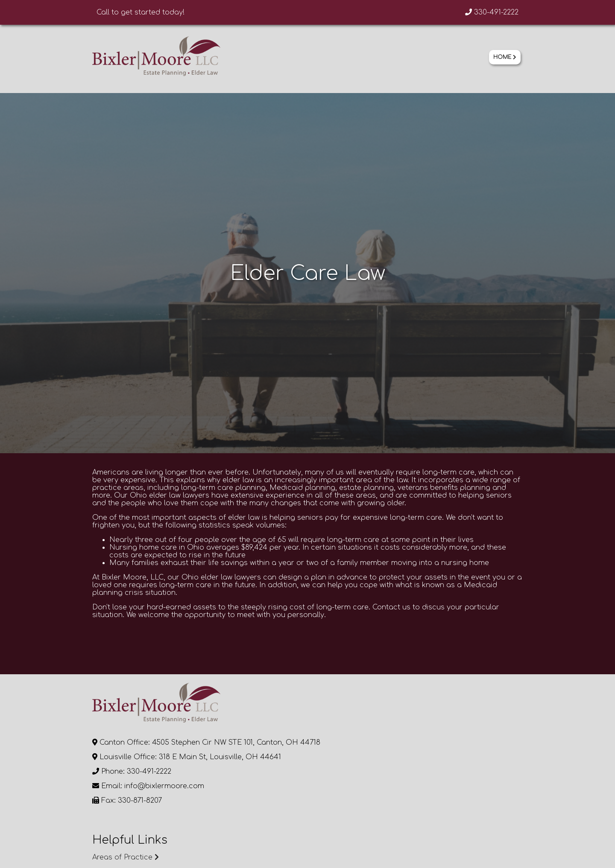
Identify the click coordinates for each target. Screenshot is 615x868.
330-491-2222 (492, 12)
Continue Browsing (160, 716)
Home (505, 57)
